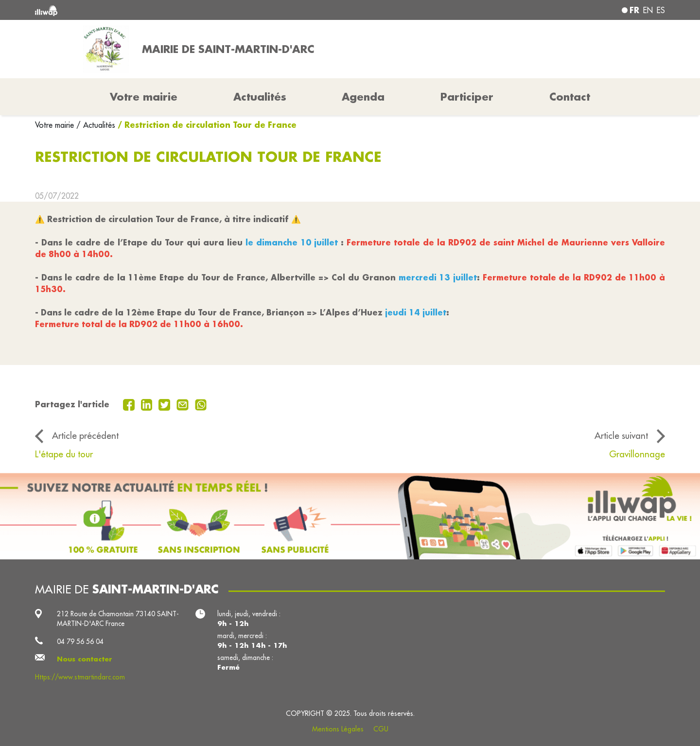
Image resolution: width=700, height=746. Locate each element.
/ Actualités (96, 125)
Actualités (260, 97)
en (648, 10)
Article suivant (621, 435)
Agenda (363, 97)
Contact (570, 97)
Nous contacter (85, 659)
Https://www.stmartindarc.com (80, 677)
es (661, 10)
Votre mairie (56, 125)
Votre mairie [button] (144, 97)
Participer (467, 97)
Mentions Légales (338, 729)
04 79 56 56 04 (80, 642)
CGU (381, 729)
